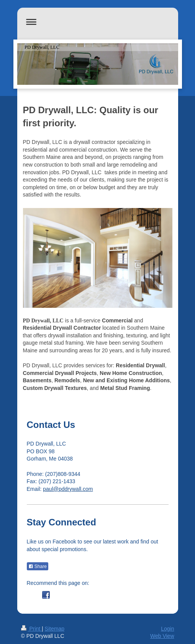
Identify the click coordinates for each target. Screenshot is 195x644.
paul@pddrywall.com (68, 489)
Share (38, 566)
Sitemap (55, 629)
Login (167, 629)
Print (32, 629)
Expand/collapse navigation (98, 22)
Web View (162, 636)
